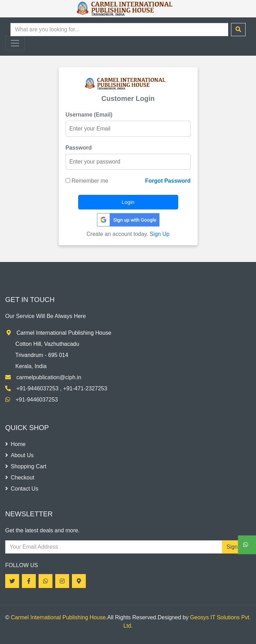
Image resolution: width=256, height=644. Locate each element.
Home (15, 444)
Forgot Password (168, 181)
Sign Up (160, 234)
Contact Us (22, 489)
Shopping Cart (26, 466)
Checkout (20, 478)
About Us (19, 455)
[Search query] (119, 30)
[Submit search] (238, 30)
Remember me (87, 181)
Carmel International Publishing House (58, 617)
